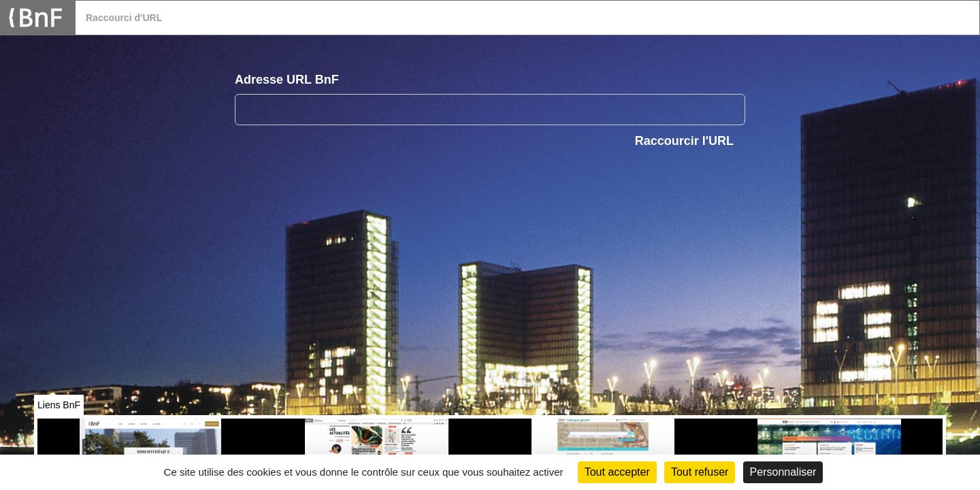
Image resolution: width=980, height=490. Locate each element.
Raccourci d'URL (124, 18)
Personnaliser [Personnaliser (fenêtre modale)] (783, 472)
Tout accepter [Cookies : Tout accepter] (617, 472)
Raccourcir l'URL (684, 141)
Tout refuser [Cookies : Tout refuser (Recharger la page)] (700, 472)
